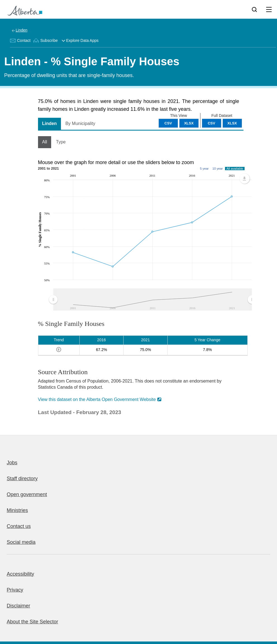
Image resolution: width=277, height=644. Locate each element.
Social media (21, 542)
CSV (211, 123)
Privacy (15, 590)
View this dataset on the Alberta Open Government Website (97, 399)
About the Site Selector (32, 622)
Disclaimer (18, 606)
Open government (27, 494)
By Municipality (80, 123)
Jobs (12, 463)
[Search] (254, 9)
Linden (22, 30)
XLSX (232, 123)
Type (61, 142)
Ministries (17, 510)
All (45, 142)
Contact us (19, 526)
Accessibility (20, 574)
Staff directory (22, 479)
